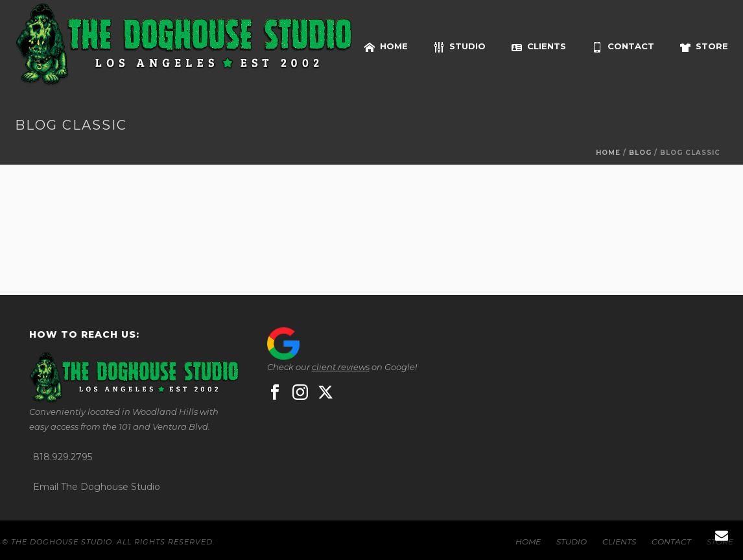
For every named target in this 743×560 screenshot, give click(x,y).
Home (608, 153)
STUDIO (460, 47)
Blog (640, 153)
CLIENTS (539, 47)
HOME (386, 47)
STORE (704, 47)
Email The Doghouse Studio (97, 487)
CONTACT (623, 47)
